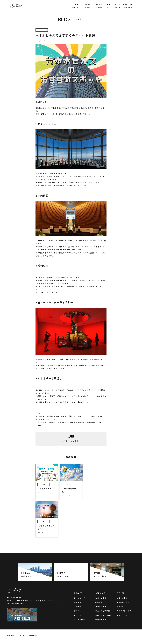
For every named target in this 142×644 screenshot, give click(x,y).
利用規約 (120, 607)
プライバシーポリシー (126, 611)
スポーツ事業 (101, 598)
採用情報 (78, 607)
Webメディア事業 (103, 611)
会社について (79, 598)
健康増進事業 (101, 619)
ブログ (77, 611)
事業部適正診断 (123, 602)
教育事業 (99, 602)
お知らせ (78, 615)
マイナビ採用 (122, 615)
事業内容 (78, 602)
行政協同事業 (101, 607)
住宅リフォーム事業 (103, 615)
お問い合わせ (122, 598)
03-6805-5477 (18, 604)
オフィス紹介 (79, 619)
